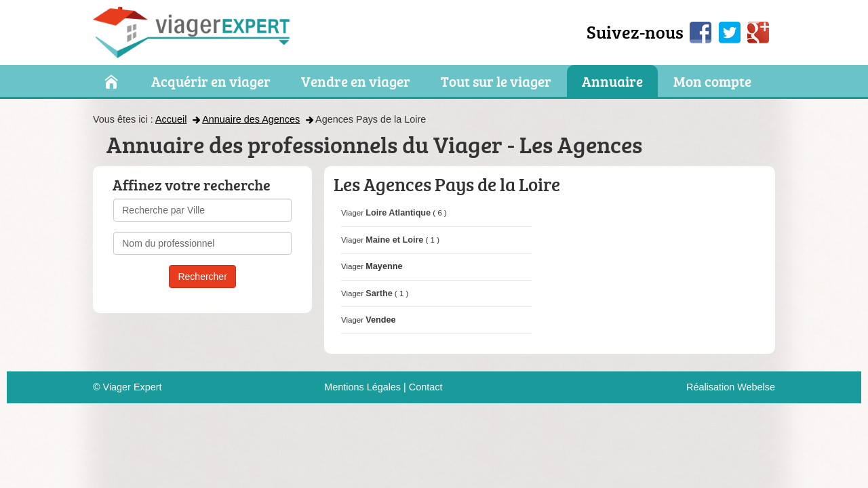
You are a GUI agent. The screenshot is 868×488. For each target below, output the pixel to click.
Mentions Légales (362, 387)
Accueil (171, 119)
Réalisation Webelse (731, 387)
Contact (426, 387)
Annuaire (612, 82)
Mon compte (712, 82)
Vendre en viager (356, 82)
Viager (386, 213)
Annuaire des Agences (251, 119)
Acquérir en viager (211, 82)
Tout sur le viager (496, 82)
